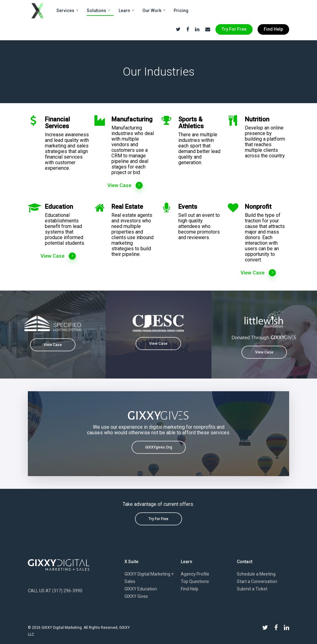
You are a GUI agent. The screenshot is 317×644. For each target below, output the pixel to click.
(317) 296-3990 (67, 591)
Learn (127, 11)
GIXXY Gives (136, 596)
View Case (125, 186)
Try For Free (234, 29)
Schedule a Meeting (256, 574)
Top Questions (195, 581)
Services (68, 11)
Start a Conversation (257, 581)
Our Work (154, 11)
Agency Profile (195, 574)
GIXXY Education (141, 589)
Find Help (273, 29)
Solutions (99, 11)
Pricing (181, 11)
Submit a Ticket (252, 589)
